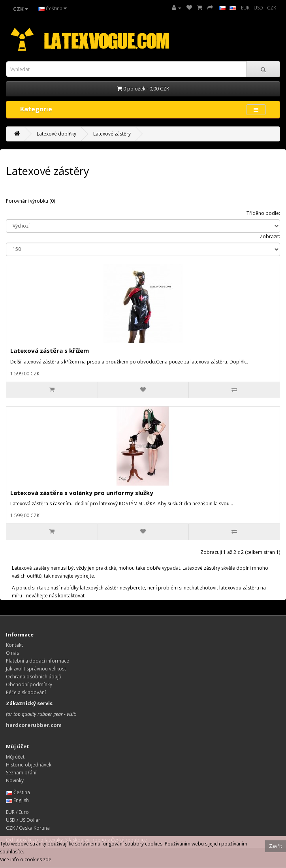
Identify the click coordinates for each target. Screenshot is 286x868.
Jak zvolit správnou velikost (36, 669)
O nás (12, 653)
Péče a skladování (26, 692)
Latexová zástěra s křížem (50, 350)
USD (258, 8)
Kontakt (14, 645)
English (17, 800)
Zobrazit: (270, 236)
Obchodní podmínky (29, 684)
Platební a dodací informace (38, 661)
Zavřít (276, 846)
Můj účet (15, 757)
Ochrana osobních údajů (34, 677)
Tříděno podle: (263, 213)
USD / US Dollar (23, 820)
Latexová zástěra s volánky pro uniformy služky (82, 493)
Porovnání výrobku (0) (30, 201)
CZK (272, 8)
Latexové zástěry (112, 134)
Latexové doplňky (56, 134)
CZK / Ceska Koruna (28, 828)
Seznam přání (21, 773)
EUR (245, 8)
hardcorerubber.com (34, 725)
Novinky (15, 780)
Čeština (53, 8)
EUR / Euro (17, 812)
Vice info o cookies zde (26, 860)
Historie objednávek (29, 765)
